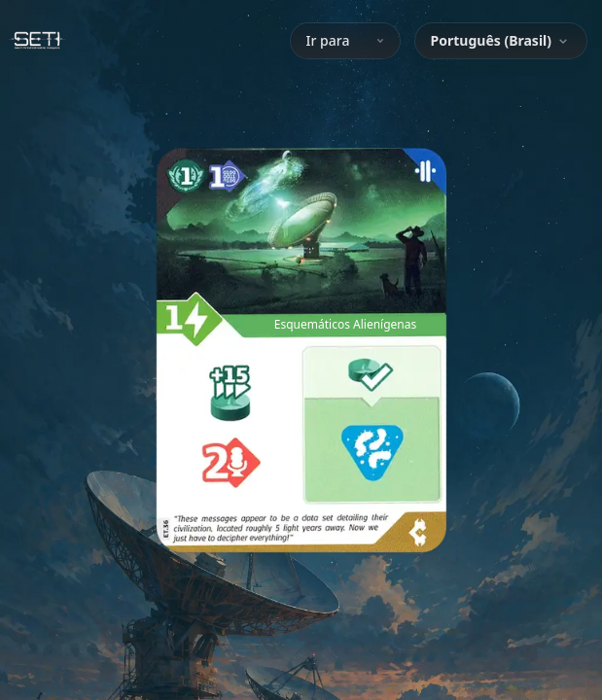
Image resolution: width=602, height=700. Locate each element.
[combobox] (501, 41)
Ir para (345, 40)
